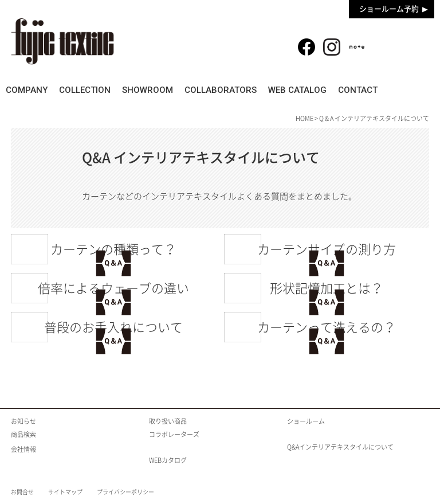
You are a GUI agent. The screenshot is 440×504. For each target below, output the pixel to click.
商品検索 (406, 40)
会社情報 (23, 449)
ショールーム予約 (389, 9)
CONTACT (406, 90)
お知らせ (23, 421)
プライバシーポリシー (125, 492)
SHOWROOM (172, 90)
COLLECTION (101, 90)
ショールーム (306, 421)
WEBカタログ (168, 460)
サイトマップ (65, 492)
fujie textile (62, 42)
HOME (305, 118)
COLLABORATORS (253, 90)
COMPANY (35, 90)
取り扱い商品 (168, 421)
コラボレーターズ (174, 434)
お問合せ (22, 492)
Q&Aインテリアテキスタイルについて (340, 447)
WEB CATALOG (338, 90)
